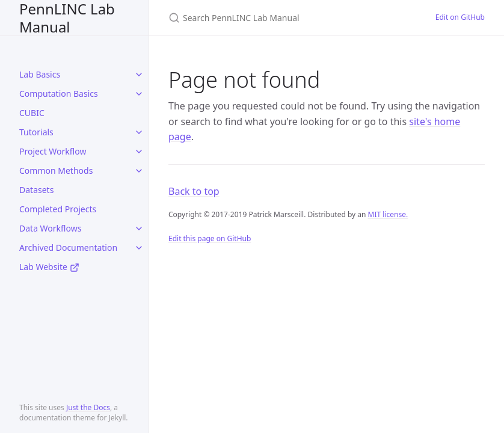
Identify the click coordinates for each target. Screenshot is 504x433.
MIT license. (388, 214)
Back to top (194, 191)
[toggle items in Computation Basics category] (139, 94)
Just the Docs (88, 407)
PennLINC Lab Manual (67, 18)
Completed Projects (58, 209)
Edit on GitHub (460, 17)
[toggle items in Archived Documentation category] (139, 248)
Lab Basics (40, 74)
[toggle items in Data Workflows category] (139, 229)
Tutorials (36, 132)
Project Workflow (53, 151)
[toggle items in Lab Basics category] (139, 75)
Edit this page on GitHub (210, 238)
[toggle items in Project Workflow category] (139, 152)
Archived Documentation (68, 247)
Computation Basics (59, 94)
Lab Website (49, 267)
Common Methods (56, 170)
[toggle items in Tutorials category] (139, 132)
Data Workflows (50, 228)
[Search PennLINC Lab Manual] (287, 18)
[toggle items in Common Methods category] (139, 171)
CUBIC (32, 113)
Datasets (36, 190)
